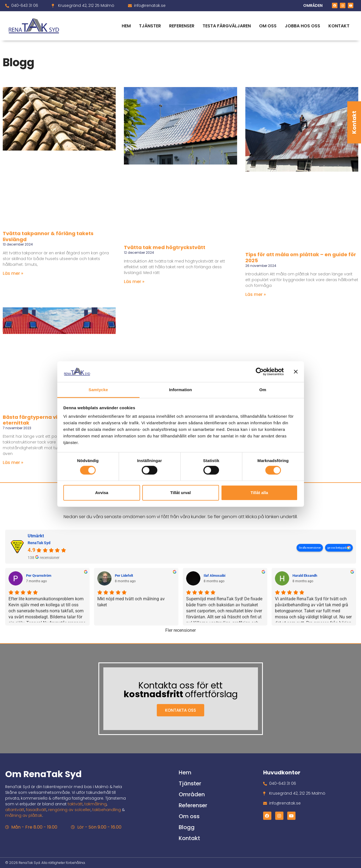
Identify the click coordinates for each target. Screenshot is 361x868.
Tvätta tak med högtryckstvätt (165, 247)
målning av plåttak (24, 815)
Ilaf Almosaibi (214, 576)
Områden (192, 794)
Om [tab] (263, 390)
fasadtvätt (36, 810)
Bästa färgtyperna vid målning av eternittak (47, 420)
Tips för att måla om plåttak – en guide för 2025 (301, 257)
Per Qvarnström (39, 576)
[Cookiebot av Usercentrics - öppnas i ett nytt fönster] (260, 372)
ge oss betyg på (337, 548)
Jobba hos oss (302, 26)
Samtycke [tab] (98, 390)
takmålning (96, 804)
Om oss (268, 26)
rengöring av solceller (69, 810)
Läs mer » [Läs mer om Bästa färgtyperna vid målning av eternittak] (13, 462)
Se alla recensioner (310, 548)
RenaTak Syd (39, 543)
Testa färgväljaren (227, 26)
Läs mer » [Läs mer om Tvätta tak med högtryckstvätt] (134, 282)
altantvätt (15, 810)
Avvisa (102, 493)
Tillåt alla (259, 493)
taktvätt (75, 804)
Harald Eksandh (305, 576)
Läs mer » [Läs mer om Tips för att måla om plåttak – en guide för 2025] (256, 294)
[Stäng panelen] (296, 372)
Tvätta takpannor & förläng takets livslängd (48, 236)
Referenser (182, 26)
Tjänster (150, 26)
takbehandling (107, 810)
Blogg (187, 827)
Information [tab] (181, 390)
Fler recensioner (180, 630)
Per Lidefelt (124, 576)
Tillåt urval (180, 493)
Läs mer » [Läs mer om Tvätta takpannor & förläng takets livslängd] (13, 273)
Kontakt (354, 122)
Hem (126, 26)
